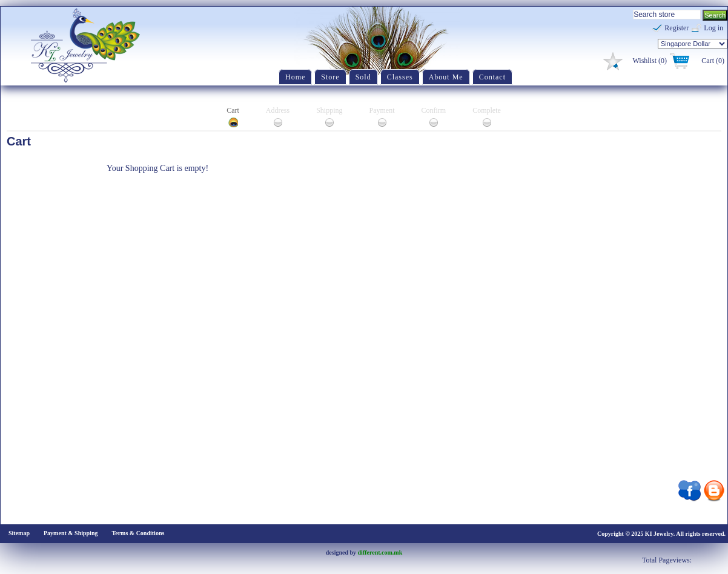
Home (295, 77)
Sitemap (19, 533)
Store (330, 77)
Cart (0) (713, 61)
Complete (487, 110)
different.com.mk (380, 552)
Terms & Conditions (138, 533)
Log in (713, 28)
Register (677, 28)
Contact (492, 77)
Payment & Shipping (71, 533)
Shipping (329, 110)
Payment (382, 110)
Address (278, 110)
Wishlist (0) (650, 61)
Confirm (434, 110)
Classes (400, 77)
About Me (446, 77)
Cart (233, 110)
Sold (363, 77)
